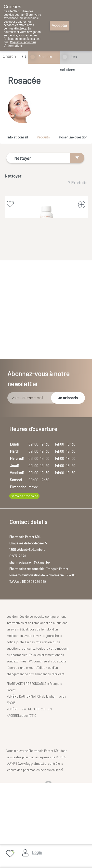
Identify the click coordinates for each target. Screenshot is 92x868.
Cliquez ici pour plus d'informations (20, 44)
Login (37, 852)
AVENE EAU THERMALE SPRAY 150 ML (46, 254)
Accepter (60, 25)
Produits (45, 57)
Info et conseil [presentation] (18, 137)
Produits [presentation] (43, 137)
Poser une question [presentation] (73, 137)
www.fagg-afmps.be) (33, 844)
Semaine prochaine (24, 576)
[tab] (19, 138)
